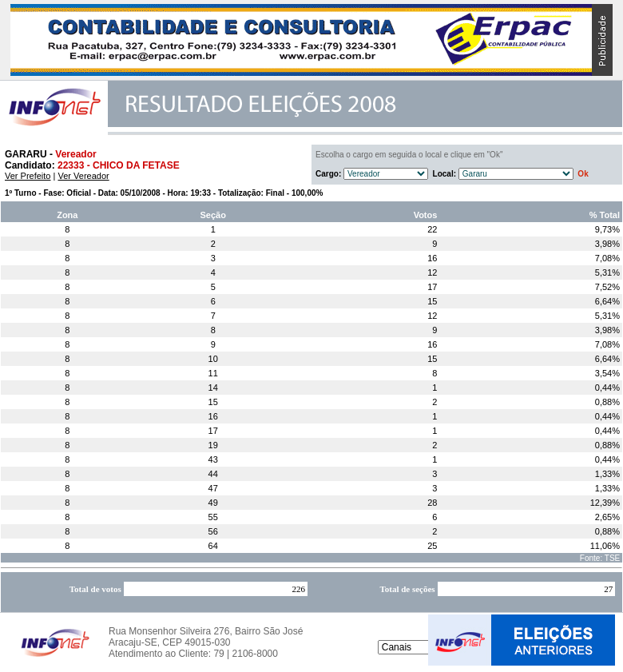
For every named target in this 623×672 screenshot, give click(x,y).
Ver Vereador (83, 176)
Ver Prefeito (28, 176)
